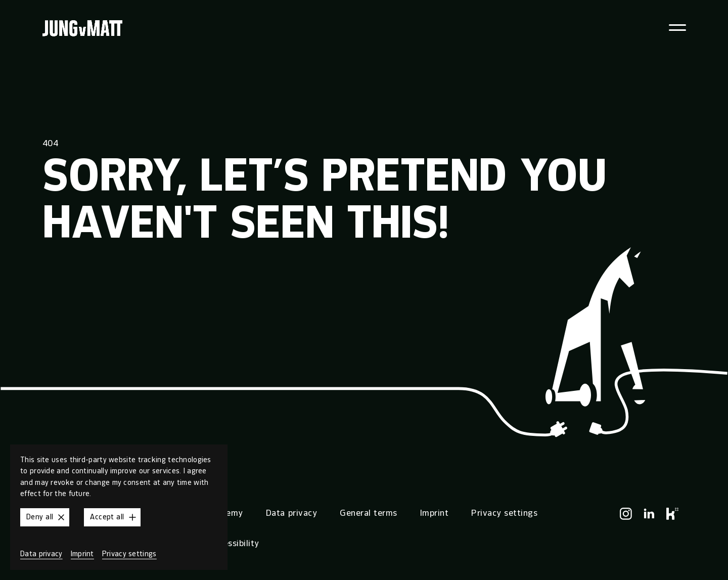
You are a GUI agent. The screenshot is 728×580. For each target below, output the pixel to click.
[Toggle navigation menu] (678, 28)
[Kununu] (672, 514)
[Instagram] (626, 514)
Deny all (47, 517)
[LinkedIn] (649, 514)
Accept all (114, 517)
